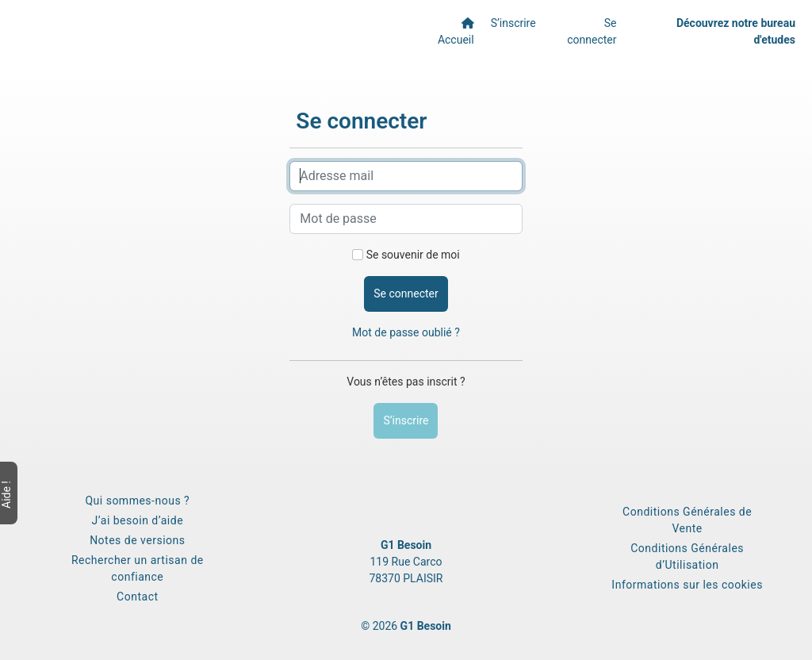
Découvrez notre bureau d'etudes (736, 31)
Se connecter (592, 31)
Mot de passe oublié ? (406, 332)
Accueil (456, 32)
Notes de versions (137, 540)
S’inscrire (513, 23)
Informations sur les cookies (687, 585)
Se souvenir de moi (413, 255)
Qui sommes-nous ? (137, 501)
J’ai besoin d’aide (138, 520)
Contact (137, 597)
